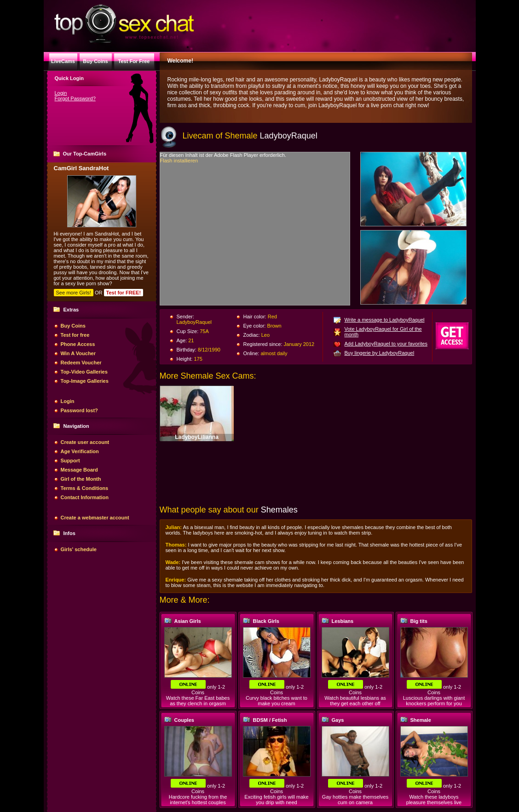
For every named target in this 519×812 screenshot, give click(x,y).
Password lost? (79, 410)
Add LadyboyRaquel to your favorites (386, 344)
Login (61, 93)
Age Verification (80, 451)
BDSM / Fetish (270, 720)
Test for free (75, 335)
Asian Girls (188, 621)
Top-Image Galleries (85, 381)
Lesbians (343, 621)
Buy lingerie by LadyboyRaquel (380, 353)
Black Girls (266, 621)
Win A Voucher (78, 353)
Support (70, 461)
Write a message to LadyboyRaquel (385, 320)
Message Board (79, 470)
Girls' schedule (79, 549)
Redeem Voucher (81, 363)
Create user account (85, 442)
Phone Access (78, 344)
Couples (184, 720)
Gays (338, 720)
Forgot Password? (75, 98)
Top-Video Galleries (84, 372)
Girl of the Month (81, 479)
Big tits (419, 621)
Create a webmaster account (95, 518)
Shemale (421, 720)
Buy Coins (73, 326)
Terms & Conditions (85, 488)
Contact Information (85, 497)
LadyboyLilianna (197, 437)
